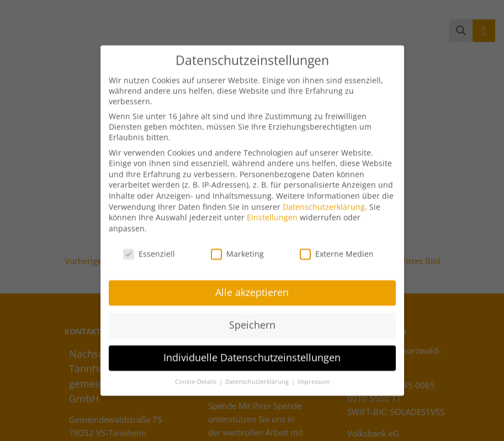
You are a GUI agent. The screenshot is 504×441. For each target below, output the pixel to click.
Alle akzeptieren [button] (252, 286)
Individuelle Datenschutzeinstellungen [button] (252, 350)
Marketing (237, 247)
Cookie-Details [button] (197, 375)
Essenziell (149, 247)
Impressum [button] (314, 375)
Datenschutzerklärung (324, 200)
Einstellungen (272, 210)
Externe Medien (337, 247)
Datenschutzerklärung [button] (258, 375)
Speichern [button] (252, 318)
